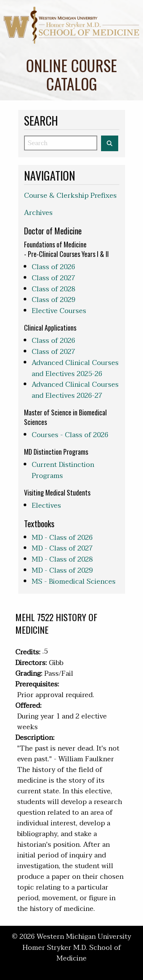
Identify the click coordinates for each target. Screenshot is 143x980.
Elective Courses (59, 311)
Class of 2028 (53, 289)
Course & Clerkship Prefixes (70, 196)
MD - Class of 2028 (62, 559)
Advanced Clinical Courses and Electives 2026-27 (75, 390)
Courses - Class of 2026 (70, 435)
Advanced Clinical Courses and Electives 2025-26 (75, 368)
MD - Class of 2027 (62, 548)
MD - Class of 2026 (62, 538)
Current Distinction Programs (63, 470)
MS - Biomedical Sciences (74, 582)
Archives (38, 213)
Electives (46, 506)
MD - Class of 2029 (62, 571)
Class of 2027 (53, 278)
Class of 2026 (53, 267)
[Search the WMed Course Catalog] (110, 143)
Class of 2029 (53, 300)
